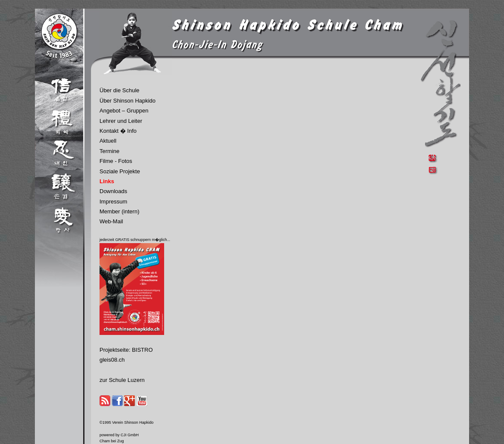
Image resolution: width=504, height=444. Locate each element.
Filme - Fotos (116, 161)
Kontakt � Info (118, 131)
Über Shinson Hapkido (128, 101)
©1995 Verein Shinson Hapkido (126, 422)
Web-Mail (111, 221)
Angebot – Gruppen (124, 111)
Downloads (113, 191)
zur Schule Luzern (122, 380)
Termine (109, 151)
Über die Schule (120, 90)
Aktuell (108, 141)
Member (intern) (119, 211)
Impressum (113, 202)
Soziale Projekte (120, 171)
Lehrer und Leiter (121, 121)
